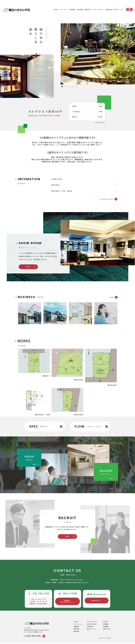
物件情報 (80, 10)
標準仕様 (87, 10)
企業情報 (106, 628)
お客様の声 (109, 10)
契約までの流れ (92, 625)
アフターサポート (98, 10)
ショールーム (64, 10)
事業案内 (73, 10)
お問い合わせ (107, 630)
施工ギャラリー (119, 10)
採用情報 (106, 625)
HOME (56, 10)
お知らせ (106, 623)
